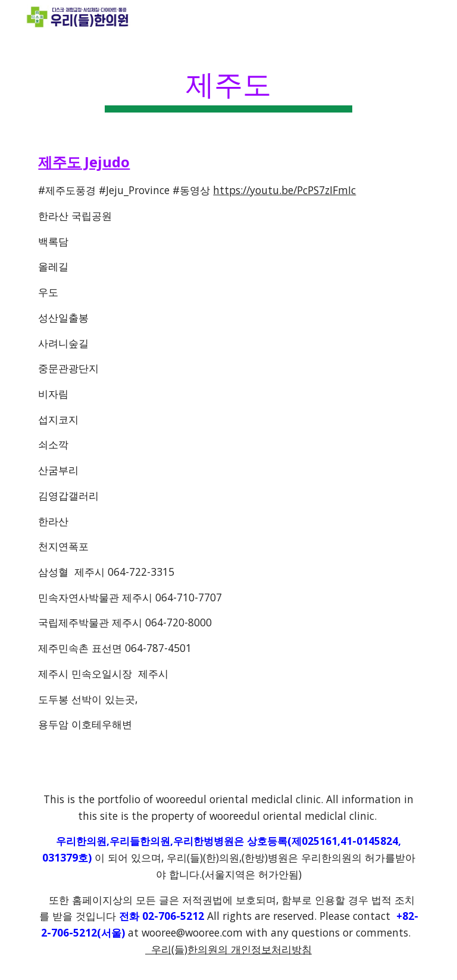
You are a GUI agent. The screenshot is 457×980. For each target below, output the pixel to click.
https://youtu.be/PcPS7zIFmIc (284, 190)
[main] (228, 84)
